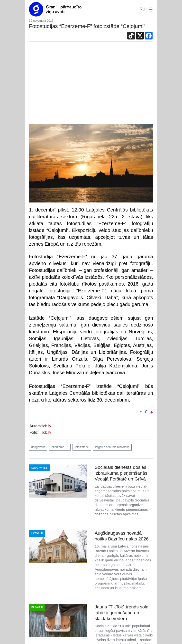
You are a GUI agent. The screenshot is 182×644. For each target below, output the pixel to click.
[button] (150, 9)
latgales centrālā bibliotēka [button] (112, 447)
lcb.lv (47, 426)
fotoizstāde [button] (82, 447)
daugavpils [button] (38, 447)
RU (142, 9)
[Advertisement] (91, 84)
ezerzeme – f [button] (60, 447)
